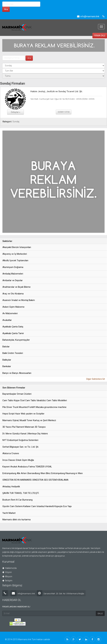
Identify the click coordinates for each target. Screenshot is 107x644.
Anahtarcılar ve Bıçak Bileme (16, 287)
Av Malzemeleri (10, 313)
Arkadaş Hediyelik (11, 487)
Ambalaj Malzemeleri (13, 274)
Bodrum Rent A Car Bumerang (17, 500)
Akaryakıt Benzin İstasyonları (17, 247)
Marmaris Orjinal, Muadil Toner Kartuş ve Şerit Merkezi (29, 420)
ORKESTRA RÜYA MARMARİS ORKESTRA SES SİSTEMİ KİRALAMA (35, 480)
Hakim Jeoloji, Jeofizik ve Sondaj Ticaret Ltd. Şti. (57, 91)
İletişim (7, 581)
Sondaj (16, 122)
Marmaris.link (25, 639)
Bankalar (7, 366)
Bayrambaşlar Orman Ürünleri (17, 394)
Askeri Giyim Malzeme (13, 307)
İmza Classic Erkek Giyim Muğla (18, 460)
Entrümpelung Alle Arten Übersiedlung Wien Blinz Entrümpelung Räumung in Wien (43, 473)
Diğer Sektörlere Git (96, 379)
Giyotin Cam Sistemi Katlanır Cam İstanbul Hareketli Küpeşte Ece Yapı (37, 506)
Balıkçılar (7, 360)
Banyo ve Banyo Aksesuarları (17, 373)
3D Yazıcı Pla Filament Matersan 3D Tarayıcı (24, 427)
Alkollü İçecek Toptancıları (15, 260)
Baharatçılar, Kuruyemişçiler (16, 340)
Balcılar (6, 347)
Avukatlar (7, 320)
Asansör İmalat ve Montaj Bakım (19, 300)
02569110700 (64, 112)
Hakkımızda (9, 568)
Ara (6, 9)
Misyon (7, 576)
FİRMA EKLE (100, 36)
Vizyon (7, 572)
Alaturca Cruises (11, 453)
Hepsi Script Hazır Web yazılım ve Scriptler (23, 414)
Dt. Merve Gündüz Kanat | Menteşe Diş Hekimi (25, 434)
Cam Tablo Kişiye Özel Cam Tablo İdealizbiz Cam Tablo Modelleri (35, 400)
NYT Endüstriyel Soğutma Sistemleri (20, 440)
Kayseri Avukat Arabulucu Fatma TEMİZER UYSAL (27, 467)
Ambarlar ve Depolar (13, 280)
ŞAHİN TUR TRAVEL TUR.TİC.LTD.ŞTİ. (21, 493)
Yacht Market (9, 513)
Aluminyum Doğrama (13, 267)
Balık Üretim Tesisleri (13, 353)
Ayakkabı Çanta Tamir (13, 333)
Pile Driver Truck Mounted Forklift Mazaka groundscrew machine (34, 407)
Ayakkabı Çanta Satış (13, 327)
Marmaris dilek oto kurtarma (16, 520)
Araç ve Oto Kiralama (13, 294)
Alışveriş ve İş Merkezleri (15, 254)
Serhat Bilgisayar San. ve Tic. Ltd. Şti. (21, 447)
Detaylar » (16, 112)
